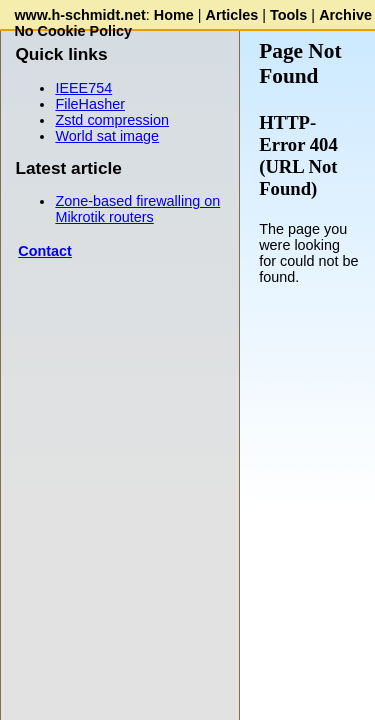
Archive (345, 15)
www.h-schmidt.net (79, 15)
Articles (232, 15)
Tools (288, 15)
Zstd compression (112, 120)
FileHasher (90, 104)
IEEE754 (83, 88)
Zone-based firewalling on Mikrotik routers (137, 209)
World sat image (107, 136)
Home (174, 15)
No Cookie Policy (73, 31)
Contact (45, 251)
